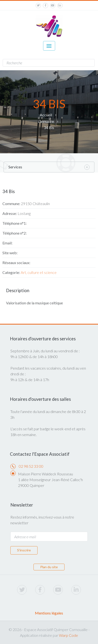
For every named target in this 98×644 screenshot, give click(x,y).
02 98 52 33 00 (31, 466)
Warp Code (69, 635)
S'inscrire (24, 550)
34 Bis (49, 127)
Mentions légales (49, 613)
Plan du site (49, 567)
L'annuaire (46, 121)
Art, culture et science (39, 272)
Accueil (46, 115)
